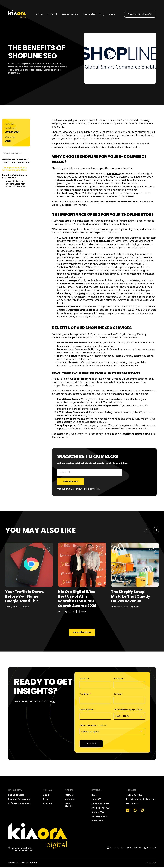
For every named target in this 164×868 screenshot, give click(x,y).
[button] (147, 530)
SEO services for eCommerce (118, 202)
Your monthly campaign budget (128, 710)
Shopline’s (113, 174)
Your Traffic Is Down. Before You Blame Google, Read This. (24, 596)
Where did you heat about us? (93, 726)
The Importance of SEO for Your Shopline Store (14, 169)
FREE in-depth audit (106, 406)
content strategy (72, 284)
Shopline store (83, 379)
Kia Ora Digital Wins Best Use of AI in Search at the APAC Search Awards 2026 (77, 599)
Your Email (84, 695)
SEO (65, 229)
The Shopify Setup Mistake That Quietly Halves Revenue (131, 596)
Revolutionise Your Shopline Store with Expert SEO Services (15, 184)
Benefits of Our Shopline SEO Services (15, 176)
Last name (119, 679)
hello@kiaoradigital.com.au (135, 434)
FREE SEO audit (101, 241)
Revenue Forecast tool (84, 310)
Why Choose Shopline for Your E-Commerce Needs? (16, 161)
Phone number (86, 710)
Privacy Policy (93, 489)
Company (118, 695)
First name (85, 679)
